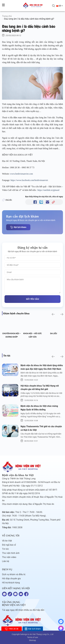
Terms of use (32, 637)
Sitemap (32, 640)
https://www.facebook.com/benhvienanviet (30, 180)
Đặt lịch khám (18, 227)
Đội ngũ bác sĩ (9, 545)
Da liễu (54, 333)
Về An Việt (7, 541)
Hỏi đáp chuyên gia (11, 579)
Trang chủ (7, 16)
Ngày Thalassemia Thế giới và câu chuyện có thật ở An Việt (41, 428)
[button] (53, 314)
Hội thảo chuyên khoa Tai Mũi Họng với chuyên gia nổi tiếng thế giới (40, 388)
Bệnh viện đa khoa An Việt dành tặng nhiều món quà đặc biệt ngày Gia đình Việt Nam (42, 367)
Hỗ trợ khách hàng (11, 583)
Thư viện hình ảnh (11, 553)
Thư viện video (9, 557)
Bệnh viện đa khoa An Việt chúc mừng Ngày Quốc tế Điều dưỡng (39, 408)
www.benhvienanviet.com (22, 174)
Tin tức (5, 549)
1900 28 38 (12, 629)
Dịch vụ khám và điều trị (14, 574)
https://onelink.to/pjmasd (49, 190)
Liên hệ (6, 561)
